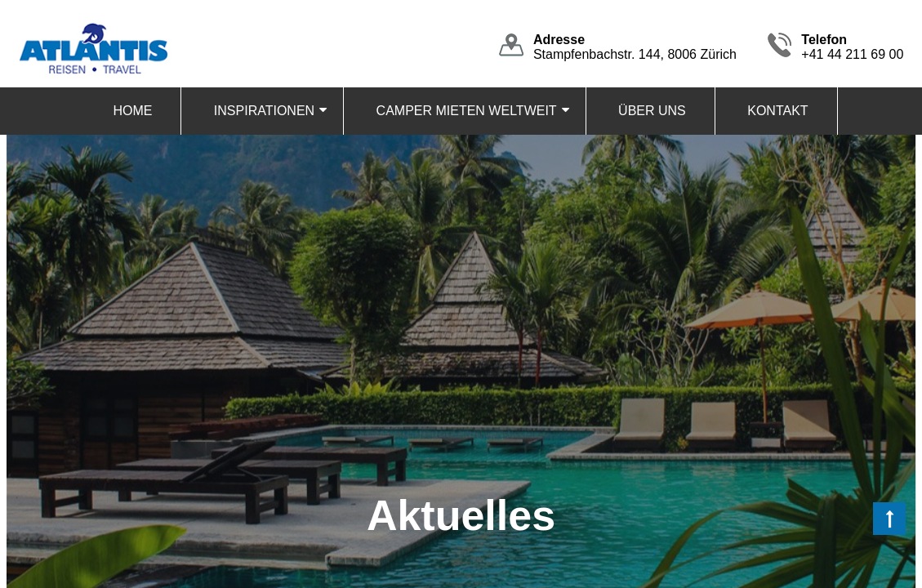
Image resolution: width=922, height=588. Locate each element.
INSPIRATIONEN (264, 111)
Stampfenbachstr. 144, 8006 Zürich (635, 47)
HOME (132, 111)
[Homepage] (92, 26)
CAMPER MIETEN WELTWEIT (467, 111)
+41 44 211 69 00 (852, 47)
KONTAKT (777, 111)
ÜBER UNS (652, 111)
